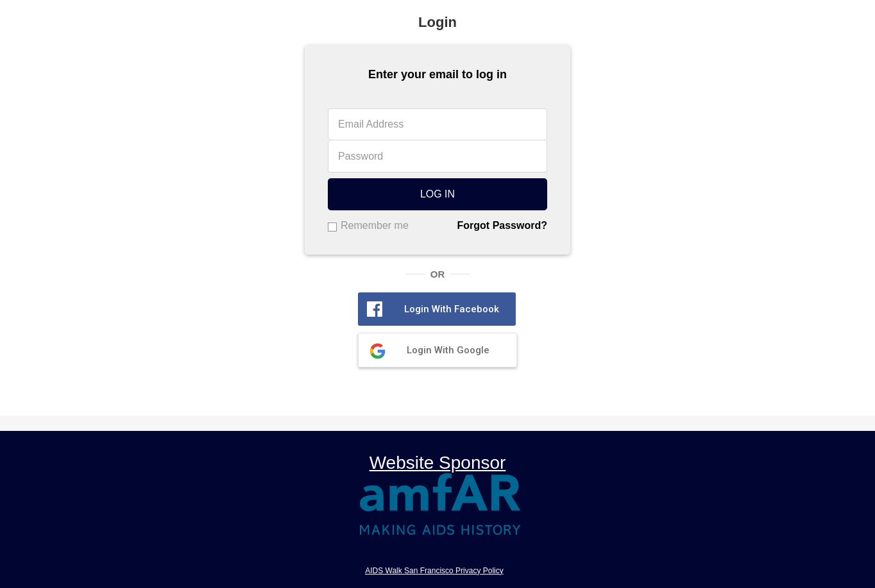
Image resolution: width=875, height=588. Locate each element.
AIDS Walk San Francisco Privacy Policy (434, 571)
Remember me (375, 225)
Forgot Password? (502, 225)
